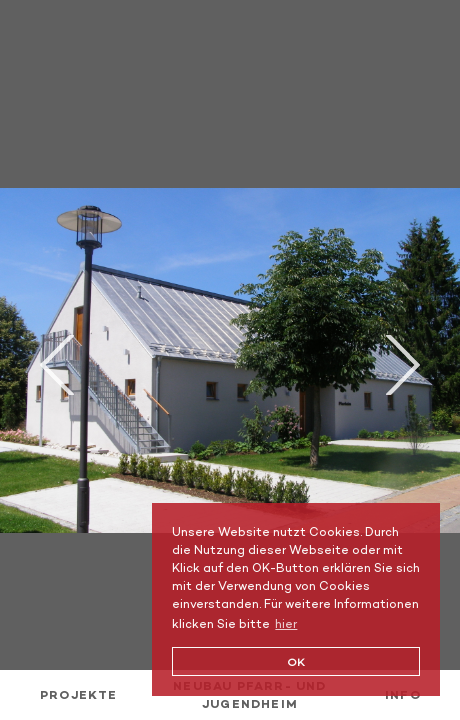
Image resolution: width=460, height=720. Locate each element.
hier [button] (286, 623)
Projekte (79, 694)
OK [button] (296, 662)
